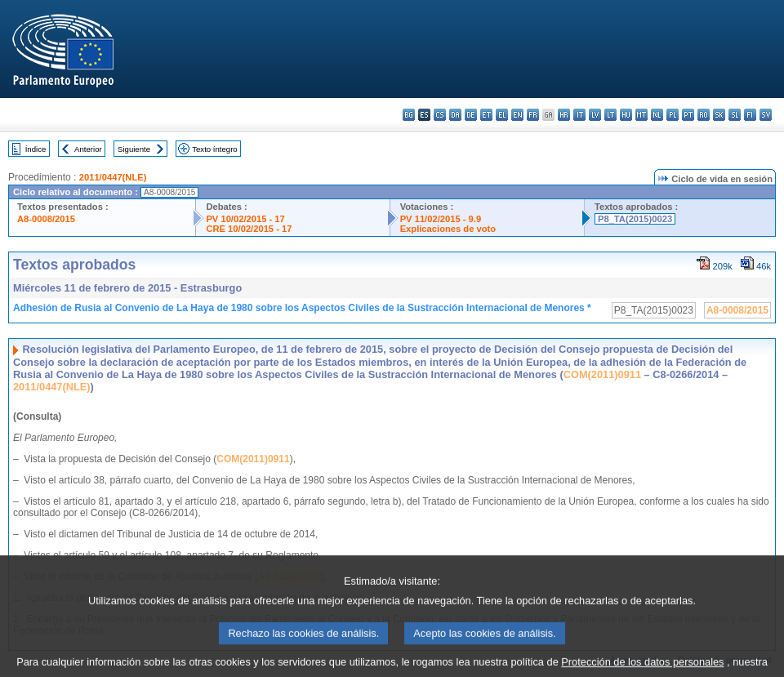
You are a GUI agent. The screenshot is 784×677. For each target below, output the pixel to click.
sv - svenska (766, 115)
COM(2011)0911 (602, 374)
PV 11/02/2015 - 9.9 (441, 219)
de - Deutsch (471, 115)
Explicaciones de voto (448, 229)
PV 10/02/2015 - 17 (245, 219)
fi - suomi (750, 115)
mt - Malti (641, 115)
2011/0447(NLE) (113, 177)
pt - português (688, 115)
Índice (36, 149)
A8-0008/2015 (46, 219)
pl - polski (673, 115)
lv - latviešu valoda (595, 115)
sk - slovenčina (719, 115)
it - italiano (579, 115)
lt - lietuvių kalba (610, 115)
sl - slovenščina (735, 115)
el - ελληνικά (502, 115)
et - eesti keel (486, 115)
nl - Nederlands (657, 115)
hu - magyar (626, 115)
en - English (517, 115)
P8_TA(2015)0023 (635, 219)
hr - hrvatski (564, 115)
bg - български (409, 115)
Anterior (88, 149)
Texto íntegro (214, 149)
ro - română (704, 115)
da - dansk (455, 115)
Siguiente (134, 149)
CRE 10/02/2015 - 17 (249, 229)
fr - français (533, 115)
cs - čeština (440, 115)
